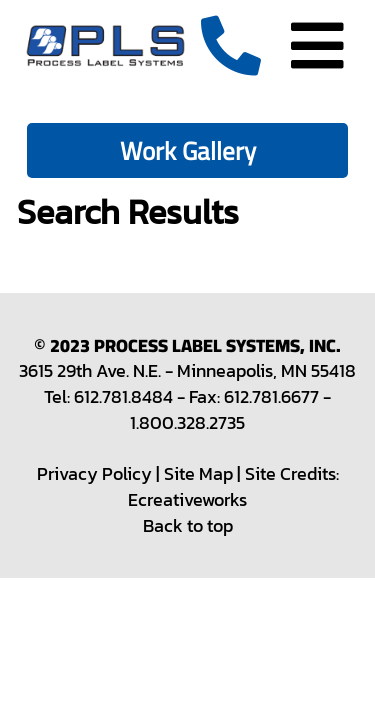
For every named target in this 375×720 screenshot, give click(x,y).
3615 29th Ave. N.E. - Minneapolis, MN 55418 (187, 370)
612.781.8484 (123, 396)
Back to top (188, 525)
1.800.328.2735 (187, 422)
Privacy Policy (94, 473)
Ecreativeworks (187, 499)
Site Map (198, 473)
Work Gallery (188, 150)
